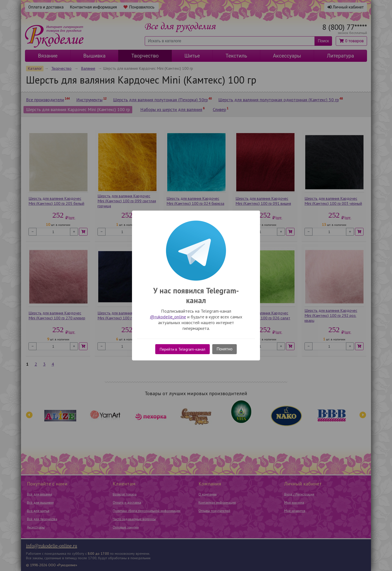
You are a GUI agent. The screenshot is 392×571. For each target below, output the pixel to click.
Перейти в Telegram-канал (182, 349)
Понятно (225, 349)
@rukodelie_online (168, 317)
